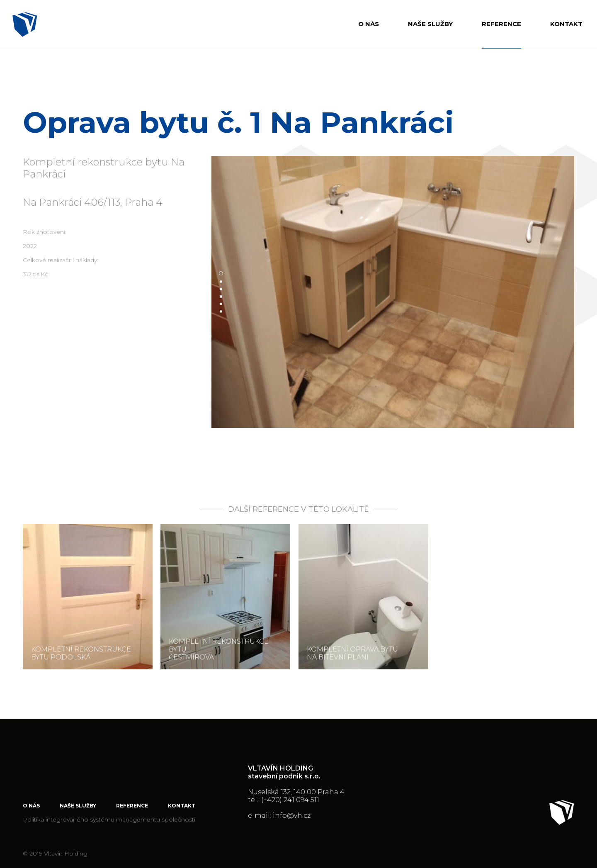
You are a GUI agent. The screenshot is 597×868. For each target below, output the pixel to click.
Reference (501, 24)
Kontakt (566, 24)
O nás (369, 24)
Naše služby (430, 24)
